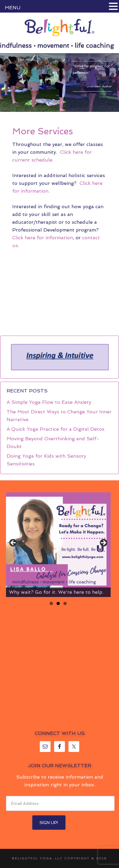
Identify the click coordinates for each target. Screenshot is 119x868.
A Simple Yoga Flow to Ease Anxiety (49, 402)
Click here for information (43, 238)
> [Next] (103, 543)
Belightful (59, 28)
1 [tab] (51, 603)
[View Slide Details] (58, 545)
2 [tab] (58, 603)
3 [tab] (65, 603)
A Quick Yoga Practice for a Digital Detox (55, 429)
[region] (59, 357)
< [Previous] (13, 543)
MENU (13, 8)
